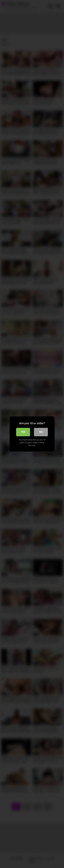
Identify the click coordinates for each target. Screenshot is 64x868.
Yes (23, 432)
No (41, 432)
